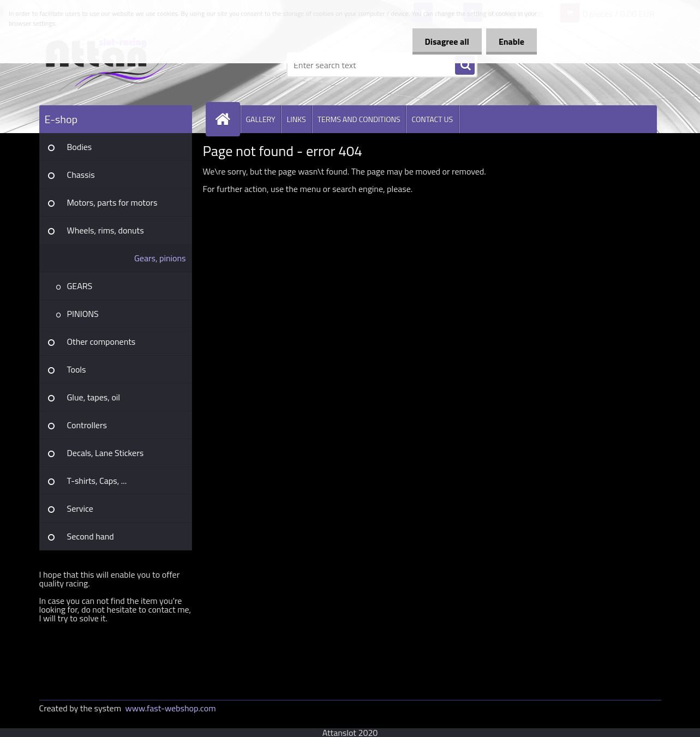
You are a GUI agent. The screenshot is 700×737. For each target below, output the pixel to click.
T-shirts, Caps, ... (97, 481)
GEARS (80, 286)
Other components (101, 341)
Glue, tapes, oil (94, 397)
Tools (77, 369)
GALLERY (261, 119)
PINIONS (83, 314)
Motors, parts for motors (112, 202)
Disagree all (444, 41)
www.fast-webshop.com (171, 708)
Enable (510, 41)
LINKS (296, 119)
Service (80, 508)
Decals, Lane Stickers (106, 453)
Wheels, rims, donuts (106, 230)
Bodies (80, 147)
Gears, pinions (160, 258)
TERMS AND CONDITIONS (359, 119)
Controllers (87, 425)
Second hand (91, 536)
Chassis (81, 175)
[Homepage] (228, 119)
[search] (465, 65)
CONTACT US (432, 119)
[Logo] (114, 65)
